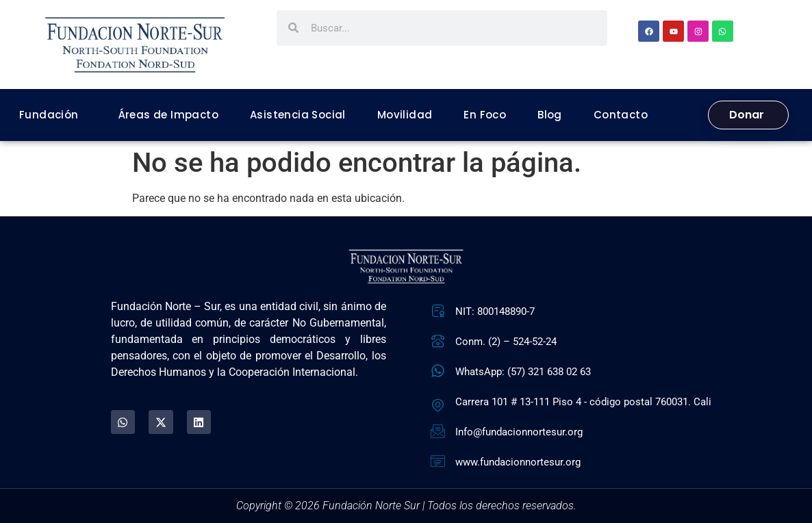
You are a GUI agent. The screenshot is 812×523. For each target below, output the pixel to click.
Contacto (621, 115)
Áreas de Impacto (168, 115)
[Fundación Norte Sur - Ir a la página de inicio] (135, 45)
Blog (550, 115)
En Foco (485, 115)
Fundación (49, 115)
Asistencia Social (298, 115)
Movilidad (405, 115)
